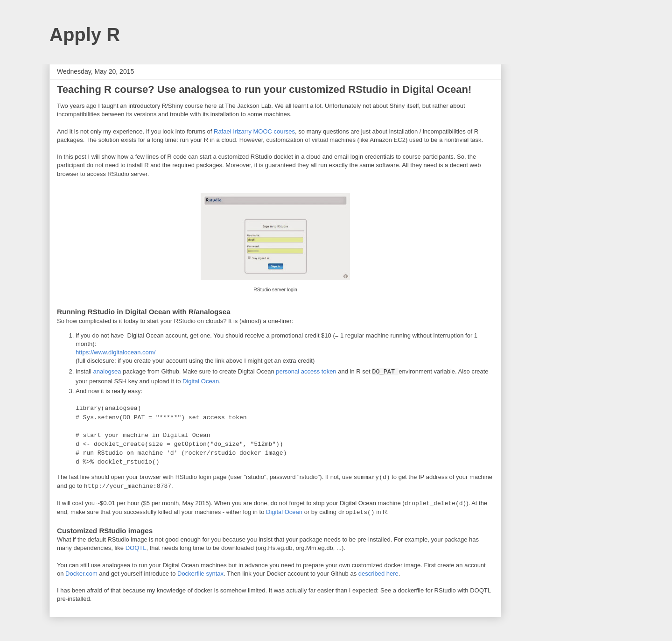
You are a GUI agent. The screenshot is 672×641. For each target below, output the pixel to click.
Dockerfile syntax (200, 574)
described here (378, 574)
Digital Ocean (201, 381)
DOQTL (136, 548)
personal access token (306, 371)
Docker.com (81, 574)
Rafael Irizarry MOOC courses (254, 131)
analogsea (107, 371)
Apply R (85, 35)
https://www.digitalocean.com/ (115, 352)
